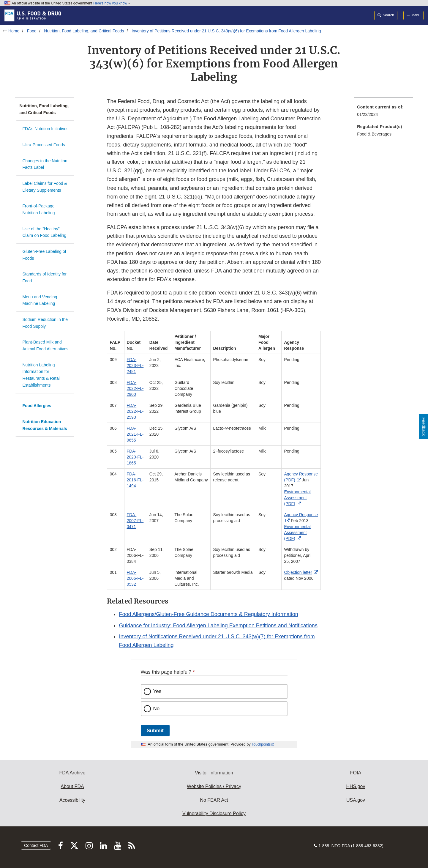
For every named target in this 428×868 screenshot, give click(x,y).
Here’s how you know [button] (112, 3)
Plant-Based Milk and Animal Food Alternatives (46, 345)
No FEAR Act (214, 800)
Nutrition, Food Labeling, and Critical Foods (84, 31)
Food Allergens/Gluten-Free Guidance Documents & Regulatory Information (208, 614)
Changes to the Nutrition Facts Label (45, 164)
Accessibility (72, 800)
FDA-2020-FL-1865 (135, 457)
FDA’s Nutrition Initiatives (46, 129)
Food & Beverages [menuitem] (374, 134)
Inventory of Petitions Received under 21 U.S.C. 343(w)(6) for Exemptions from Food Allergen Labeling (226, 31)
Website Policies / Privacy (214, 786)
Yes (157, 691)
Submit (155, 731)
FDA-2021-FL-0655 (135, 434)
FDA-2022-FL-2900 (135, 388)
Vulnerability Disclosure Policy (214, 813)
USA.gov (356, 800)
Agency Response (301, 515)
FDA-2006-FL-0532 (135, 578)
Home (14, 31)
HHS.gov (356, 786)
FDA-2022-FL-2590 (135, 411)
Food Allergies (37, 406)
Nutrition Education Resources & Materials (45, 425)
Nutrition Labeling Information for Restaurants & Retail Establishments (42, 375)
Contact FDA (36, 845)
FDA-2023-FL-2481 (135, 366)
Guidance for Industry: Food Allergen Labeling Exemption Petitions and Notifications (218, 626)
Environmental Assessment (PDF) (297, 498)
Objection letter (298, 572)
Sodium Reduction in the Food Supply (45, 323)
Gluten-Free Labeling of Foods (44, 255)
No (157, 709)
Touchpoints (261, 744)
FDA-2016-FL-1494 (135, 480)
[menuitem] (383, 112)
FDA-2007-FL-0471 (135, 521)
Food (32, 31)
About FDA (72, 786)
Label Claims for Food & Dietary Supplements (45, 187)
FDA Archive (72, 773)
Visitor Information (214, 773)
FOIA (356, 773)
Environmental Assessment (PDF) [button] (297, 533)
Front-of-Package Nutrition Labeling (39, 209)
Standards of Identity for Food (45, 277)
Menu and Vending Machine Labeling (40, 300)
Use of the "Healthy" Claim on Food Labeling (45, 232)
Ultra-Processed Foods (44, 145)
